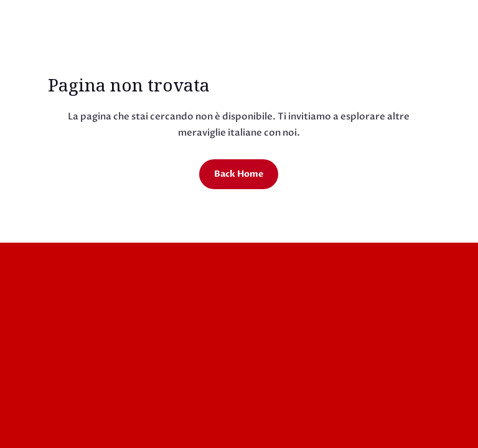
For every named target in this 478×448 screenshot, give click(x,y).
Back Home (239, 174)
